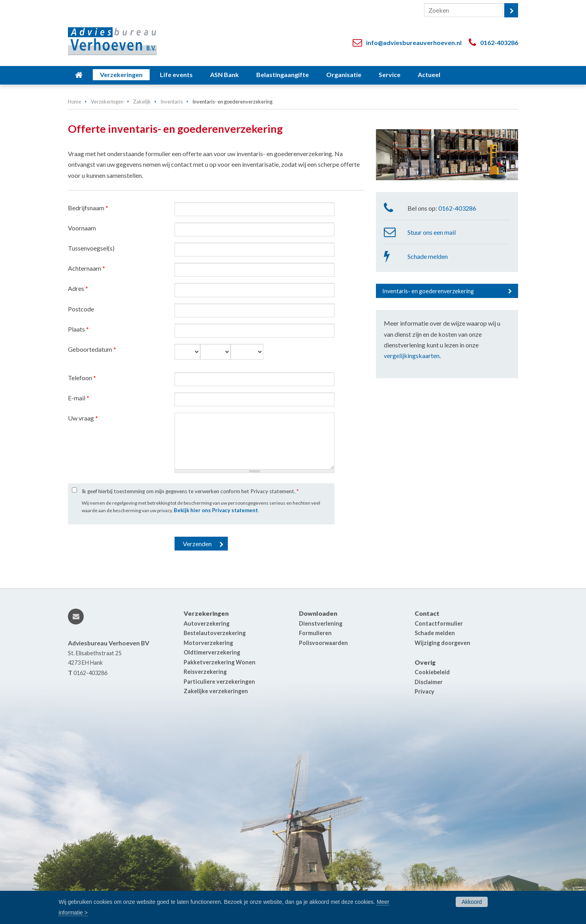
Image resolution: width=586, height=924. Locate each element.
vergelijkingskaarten (412, 355)
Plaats (78, 329)
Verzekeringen (107, 102)
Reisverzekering (205, 672)
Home (75, 102)
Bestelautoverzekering (215, 633)
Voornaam (82, 228)
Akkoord (472, 902)
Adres (78, 288)
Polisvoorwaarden (323, 643)
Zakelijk (142, 102)
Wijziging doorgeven (442, 643)
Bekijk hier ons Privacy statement (216, 510)
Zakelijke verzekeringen (216, 691)
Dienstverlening (321, 623)
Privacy (424, 691)
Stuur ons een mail (432, 232)
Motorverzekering (208, 643)
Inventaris (172, 102)
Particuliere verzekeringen (219, 682)
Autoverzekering (207, 623)
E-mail (79, 398)
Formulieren (315, 633)
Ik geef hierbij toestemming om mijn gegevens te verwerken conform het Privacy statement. (190, 491)
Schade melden (428, 256)
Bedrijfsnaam (88, 208)
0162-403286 (499, 42)
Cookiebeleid (432, 672)
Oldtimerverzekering (212, 652)
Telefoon (82, 378)
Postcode (81, 309)
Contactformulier (439, 623)
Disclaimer (429, 682)
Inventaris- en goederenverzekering (428, 291)
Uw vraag (83, 418)
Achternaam (86, 268)
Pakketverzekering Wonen (220, 662)
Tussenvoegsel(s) (91, 248)
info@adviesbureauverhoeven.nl (414, 42)
